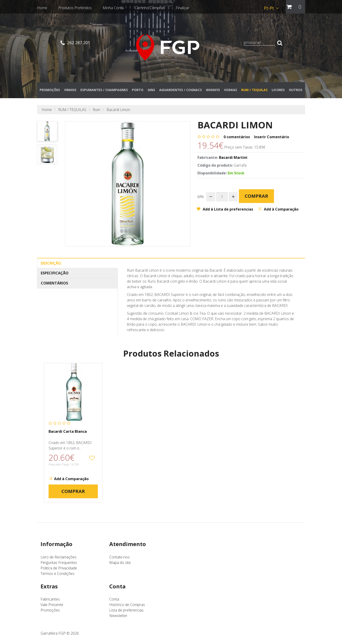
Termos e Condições (57, 576)
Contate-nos (119, 560)
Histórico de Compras (127, 607)
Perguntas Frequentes (59, 565)
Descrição (51, 266)
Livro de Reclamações (59, 560)
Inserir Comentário (272, 139)
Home (47, 112)
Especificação (55, 276)
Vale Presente (52, 607)
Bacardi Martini (233, 160)
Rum (96, 112)
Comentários (54, 286)
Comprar (259, 196)
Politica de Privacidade (59, 571)
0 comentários (237, 139)
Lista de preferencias (126, 613)
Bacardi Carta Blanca (68, 434)
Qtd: (201, 196)
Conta (114, 602)
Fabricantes (50, 602)
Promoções (50, 613)
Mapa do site (120, 565)
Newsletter (118, 618)
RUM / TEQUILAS (72, 112)
